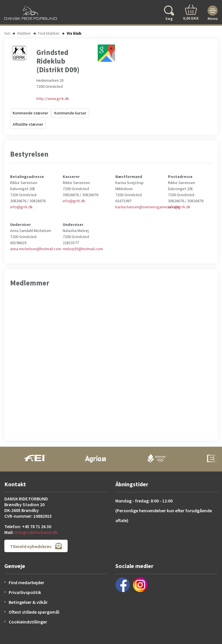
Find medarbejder (26, 582)
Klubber (24, 33)
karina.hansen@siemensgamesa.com (147, 207)
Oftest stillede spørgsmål (34, 612)
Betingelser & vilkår (28, 602)
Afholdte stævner (28, 124)
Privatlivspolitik (25, 592)
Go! (7, 33)
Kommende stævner (30, 113)
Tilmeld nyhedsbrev (36, 546)
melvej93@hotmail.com (83, 249)
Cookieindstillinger (28, 622)
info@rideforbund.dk (36, 532)
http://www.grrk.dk (53, 99)
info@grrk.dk (21, 207)
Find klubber (49, 33)
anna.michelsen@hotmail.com (36, 249)
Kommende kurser (70, 113)
